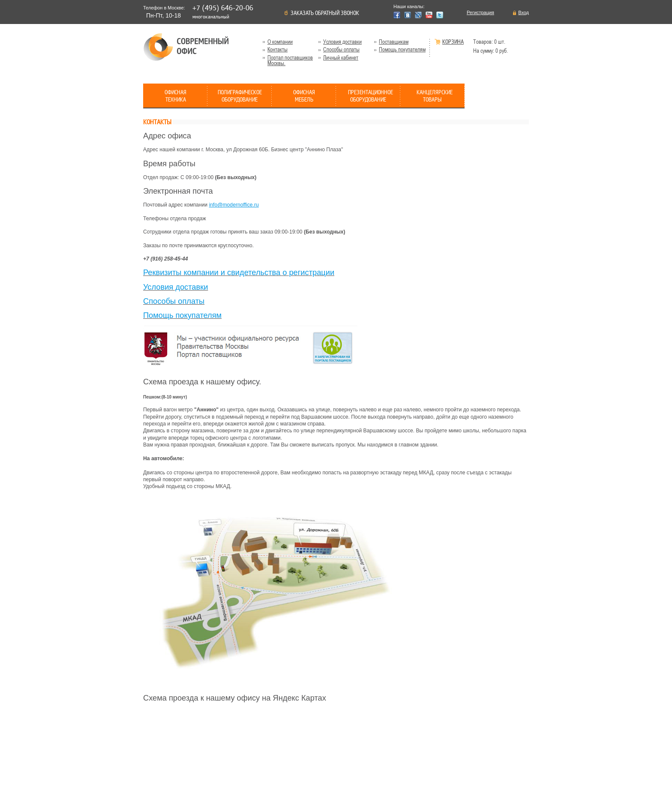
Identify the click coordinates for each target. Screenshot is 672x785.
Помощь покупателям (402, 49)
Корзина (453, 42)
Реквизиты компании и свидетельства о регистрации (239, 272)
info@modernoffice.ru (234, 205)
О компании (280, 42)
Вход (523, 13)
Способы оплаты (341, 49)
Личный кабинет (341, 58)
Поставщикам (394, 42)
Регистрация (480, 13)
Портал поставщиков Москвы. (290, 60)
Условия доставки (342, 42)
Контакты (277, 49)
